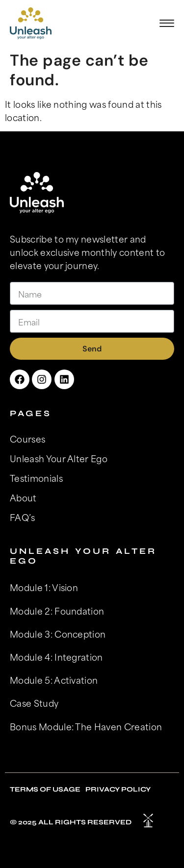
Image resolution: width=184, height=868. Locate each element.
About (23, 497)
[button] (167, 23)
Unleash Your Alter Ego (59, 458)
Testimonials (36, 478)
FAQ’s (23, 517)
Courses (27, 439)
